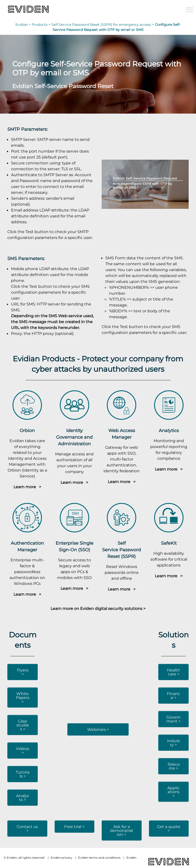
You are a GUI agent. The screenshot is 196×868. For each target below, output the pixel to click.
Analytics (169, 430)
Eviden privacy (61, 858)
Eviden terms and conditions (99, 858)
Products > (42, 25)
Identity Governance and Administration (74, 437)
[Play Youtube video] (145, 184)
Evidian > (24, 25)
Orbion (27, 430)
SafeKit (169, 543)
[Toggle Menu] (190, 10)
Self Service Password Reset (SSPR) (122, 550)
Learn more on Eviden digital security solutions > (98, 608)
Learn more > (27, 487)
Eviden (131, 858)
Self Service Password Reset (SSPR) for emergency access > (103, 25)
